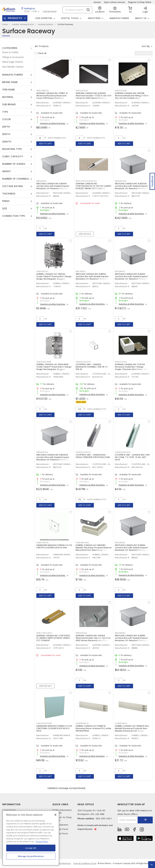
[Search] (77, 10)
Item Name (9, 90)
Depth (6, 127)
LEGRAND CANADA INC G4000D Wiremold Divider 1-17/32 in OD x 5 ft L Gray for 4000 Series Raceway (93, 96)
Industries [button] (94, 18)
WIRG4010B (121, 91)
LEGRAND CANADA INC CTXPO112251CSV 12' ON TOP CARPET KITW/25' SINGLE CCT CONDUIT (94, 186)
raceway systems (46, 24)
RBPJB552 (81, 271)
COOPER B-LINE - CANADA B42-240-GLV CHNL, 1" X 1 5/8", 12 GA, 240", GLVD (133, 457)
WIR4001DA (81, 633)
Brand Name (10, 82)
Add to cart (45, 144)
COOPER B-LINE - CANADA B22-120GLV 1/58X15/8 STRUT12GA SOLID (93, 456)
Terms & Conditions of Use (85, 863)
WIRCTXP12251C (44, 633)
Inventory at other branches (53, 123)
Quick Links (60, 804)
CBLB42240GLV (123, 452)
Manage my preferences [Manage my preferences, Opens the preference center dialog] (31, 856)
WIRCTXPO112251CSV (86, 181)
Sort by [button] (146, 46)
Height (7, 171)
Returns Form (60, 829)
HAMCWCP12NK (44, 723)
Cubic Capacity (13, 156)
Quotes (97, 2)
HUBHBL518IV (82, 543)
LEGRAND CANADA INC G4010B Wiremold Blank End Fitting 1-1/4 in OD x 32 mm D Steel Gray (132, 96)
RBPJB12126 (121, 181)
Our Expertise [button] (44, 18)
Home (5, 24)
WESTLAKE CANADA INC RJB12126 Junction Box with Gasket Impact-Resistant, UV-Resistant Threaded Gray (132, 187)
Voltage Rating (13, 186)
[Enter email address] (128, 820)
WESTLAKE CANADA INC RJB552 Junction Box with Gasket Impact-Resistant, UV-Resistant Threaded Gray (93, 278)
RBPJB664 (120, 543)
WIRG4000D (82, 91)
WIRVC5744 (121, 362)
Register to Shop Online (140, 2)
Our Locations (60, 825)
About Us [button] (141, 18)
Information (11, 804)
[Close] (55, 815)
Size (5, 208)
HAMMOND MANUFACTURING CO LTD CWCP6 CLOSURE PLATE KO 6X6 (54, 546)
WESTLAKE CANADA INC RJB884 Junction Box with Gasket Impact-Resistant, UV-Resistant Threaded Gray (132, 639)
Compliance (9, 810)
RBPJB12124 (42, 452)
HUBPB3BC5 (121, 723)
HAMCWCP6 (42, 543)
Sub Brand (9, 104)
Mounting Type (12, 149)
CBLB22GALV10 (83, 362)
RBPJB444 (41, 181)
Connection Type (14, 216)
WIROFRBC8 (43, 91)
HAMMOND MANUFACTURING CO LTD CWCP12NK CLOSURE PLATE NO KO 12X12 (54, 728)
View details (85, 234)
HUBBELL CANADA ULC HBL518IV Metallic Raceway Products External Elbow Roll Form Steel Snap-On (94, 548)
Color (7, 119)
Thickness (9, 194)
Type (5, 112)
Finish (6, 201)
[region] (31, 838)
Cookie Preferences (62, 863)
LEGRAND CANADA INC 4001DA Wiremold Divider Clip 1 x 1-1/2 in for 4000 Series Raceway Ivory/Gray (93, 638)
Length (7, 142)
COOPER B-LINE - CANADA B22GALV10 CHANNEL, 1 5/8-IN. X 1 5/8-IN (92, 367)
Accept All (31, 848)
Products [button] (15, 18)
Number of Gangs (14, 164)
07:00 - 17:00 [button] (31, 11)
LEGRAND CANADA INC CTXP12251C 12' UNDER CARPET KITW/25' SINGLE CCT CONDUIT (53, 638)
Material (8, 97)
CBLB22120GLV (83, 452)
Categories (10, 48)
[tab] (17, 48)
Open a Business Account (62, 811)
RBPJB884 (120, 633)
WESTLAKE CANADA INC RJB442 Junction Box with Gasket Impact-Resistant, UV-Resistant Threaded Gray (132, 278)
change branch (50, 11)
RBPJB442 (120, 271)
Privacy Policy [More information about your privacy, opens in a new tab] (42, 841)
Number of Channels (16, 179)
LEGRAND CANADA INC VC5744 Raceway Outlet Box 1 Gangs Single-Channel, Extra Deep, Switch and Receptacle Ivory (133, 368)
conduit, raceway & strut (23, 24)
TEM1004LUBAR (44, 362)
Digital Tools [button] (70, 18)
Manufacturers (119, 18)
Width (6, 134)
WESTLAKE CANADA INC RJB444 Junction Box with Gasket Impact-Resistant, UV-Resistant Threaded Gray (53, 187)
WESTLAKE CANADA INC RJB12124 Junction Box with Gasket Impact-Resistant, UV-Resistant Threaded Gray (53, 458)
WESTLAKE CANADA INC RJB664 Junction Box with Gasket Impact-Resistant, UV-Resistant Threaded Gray (132, 549)
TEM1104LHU (42, 271)
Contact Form (60, 833)
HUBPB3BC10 (82, 723)
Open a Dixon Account (115, 2)
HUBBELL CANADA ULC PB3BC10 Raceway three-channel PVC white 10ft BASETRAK (93, 728)
